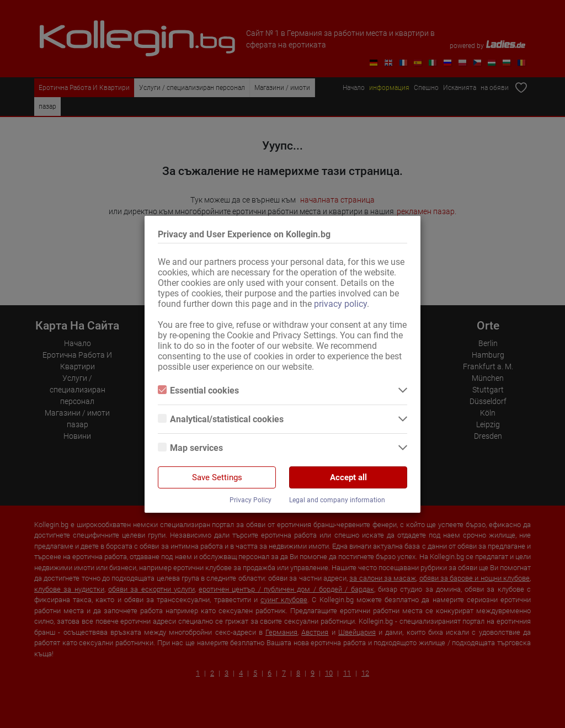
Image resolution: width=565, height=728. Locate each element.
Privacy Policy (250, 500)
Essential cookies (198, 390)
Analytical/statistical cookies (221, 419)
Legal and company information (337, 500)
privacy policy (340, 304)
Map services (190, 448)
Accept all (348, 477)
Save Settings (217, 477)
